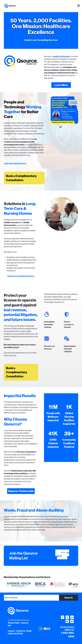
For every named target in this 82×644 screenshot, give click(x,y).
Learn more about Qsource (15, 163)
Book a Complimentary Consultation (21, 178)
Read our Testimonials (21, 491)
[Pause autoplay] (60, 127)
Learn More (61, 85)
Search (69, 598)
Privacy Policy (14, 623)
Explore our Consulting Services (41, 40)
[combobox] (31, 598)
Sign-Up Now (63, 554)
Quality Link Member (61, 56)
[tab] (64, 127)
